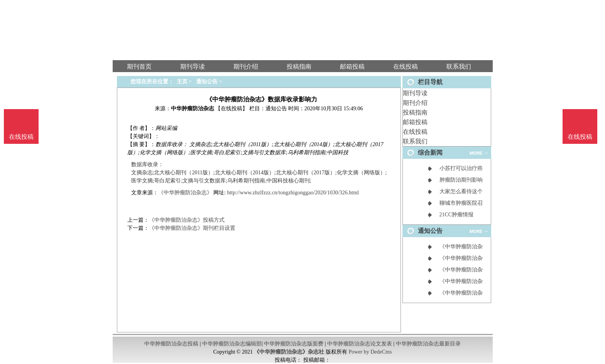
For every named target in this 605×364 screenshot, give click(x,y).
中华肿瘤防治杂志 (193, 109)
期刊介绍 (415, 103)
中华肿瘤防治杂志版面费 (294, 344)
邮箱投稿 (415, 122)
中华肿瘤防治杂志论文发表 (360, 344)
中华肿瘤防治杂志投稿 (171, 344)
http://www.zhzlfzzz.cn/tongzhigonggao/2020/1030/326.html (293, 193)
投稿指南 (415, 112)
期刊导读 (415, 93)
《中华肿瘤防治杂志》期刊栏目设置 (192, 228)
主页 (182, 82)
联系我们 (415, 141)
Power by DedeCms (370, 352)
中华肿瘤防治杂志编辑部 (232, 344)
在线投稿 (415, 132)
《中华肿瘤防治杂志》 (185, 193)
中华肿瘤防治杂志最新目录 (428, 344)
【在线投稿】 (232, 109)
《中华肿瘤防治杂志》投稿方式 (187, 220)
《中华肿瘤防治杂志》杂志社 (289, 352)
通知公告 (207, 82)
